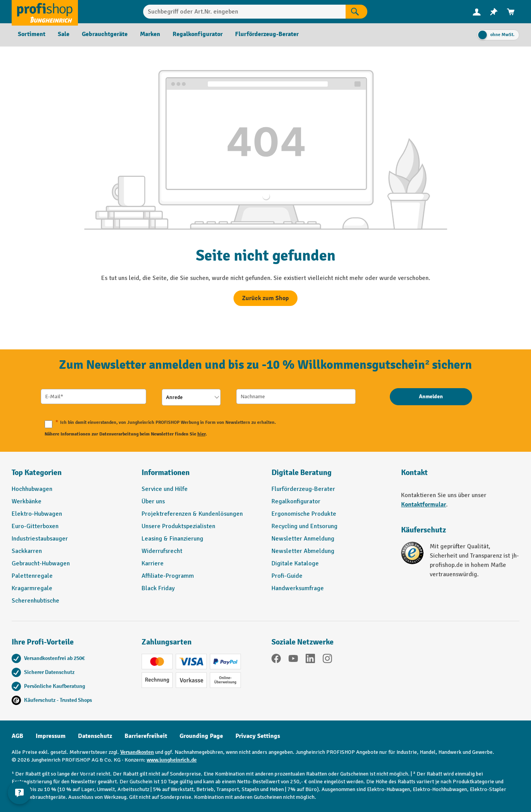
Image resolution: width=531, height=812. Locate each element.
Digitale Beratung (302, 473)
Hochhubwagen (32, 489)
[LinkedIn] (310, 660)
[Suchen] (356, 12)
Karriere (153, 563)
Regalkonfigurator (296, 501)
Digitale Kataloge (295, 563)
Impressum (51, 736)
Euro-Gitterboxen (35, 526)
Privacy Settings (258, 736)
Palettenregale (32, 576)
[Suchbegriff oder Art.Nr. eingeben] (244, 12)
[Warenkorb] (511, 12)
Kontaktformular (424, 504)
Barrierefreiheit (146, 736)
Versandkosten (137, 752)
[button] (331, 476)
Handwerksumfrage (298, 588)
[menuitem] (477, 12)
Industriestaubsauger (40, 539)
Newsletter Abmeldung (303, 551)
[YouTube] (293, 660)
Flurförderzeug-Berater (303, 489)
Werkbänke (27, 501)
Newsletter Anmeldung (303, 539)
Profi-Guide (287, 576)
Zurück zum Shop (265, 298)
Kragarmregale (32, 588)
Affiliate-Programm (168, 576)
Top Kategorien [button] (37, 473)
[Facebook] (276, 660)
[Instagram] (327, 660)
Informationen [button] (166, 473)
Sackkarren (27, 551)
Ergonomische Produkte (304, 514)
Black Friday (158, 588)
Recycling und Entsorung (304, 526)
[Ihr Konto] (477, 12)
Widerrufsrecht (162, 551)
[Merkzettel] (494, 12)
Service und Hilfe (165, 489)
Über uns (153, 501)
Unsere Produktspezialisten (178, 526)
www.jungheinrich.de (172, 760)
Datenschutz (95, 736)
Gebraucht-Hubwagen (41, 563)
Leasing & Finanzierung (172, 539)
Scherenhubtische (35, 601)
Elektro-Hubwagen (37, 514)
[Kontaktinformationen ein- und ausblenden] (19, 793)
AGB (17, 736)
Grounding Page (201, 736)
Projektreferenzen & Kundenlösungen (192, 514)
